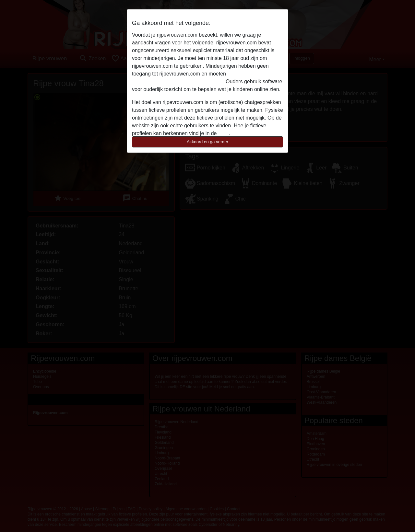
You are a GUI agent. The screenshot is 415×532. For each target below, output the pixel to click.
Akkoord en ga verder (207, 142)
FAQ (223, 133)
